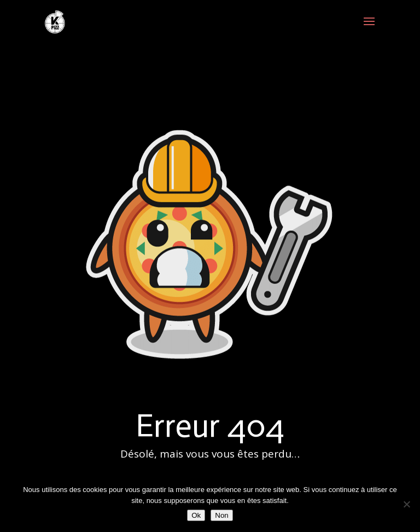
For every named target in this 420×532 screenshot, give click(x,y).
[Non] (406, 504)
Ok (196, 515)
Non (221, 515)
